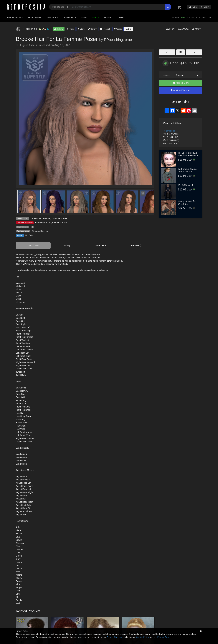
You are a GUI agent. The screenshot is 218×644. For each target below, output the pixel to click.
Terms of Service (114, 637)
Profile (70, 29)
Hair (32, 227)
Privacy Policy (164, 637)
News (84, 17)
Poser (108, 17)
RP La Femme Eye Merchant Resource (188, 154)
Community (70, 17)
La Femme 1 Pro (43, 223)
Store (81, 29)
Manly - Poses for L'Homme (187, 203)
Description (33, 245)
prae (128, 40)
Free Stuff (35, 17)
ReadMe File (169, 131)
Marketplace (15, 17)
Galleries (52, 17)
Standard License (40, 231)
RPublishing (113, 40)
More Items (101, 245)
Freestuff (105, 29)
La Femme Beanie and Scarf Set (187, 170)
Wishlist (118, 29)
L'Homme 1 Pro (60, 223)
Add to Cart (181, 83)
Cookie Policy (143, 637)
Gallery (92, 29)
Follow (59, 29)
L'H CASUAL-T (186, 185)
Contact (121, 17)
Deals (96, 17)
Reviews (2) (137, 245)
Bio (128, 29)
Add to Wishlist (181, 91)
